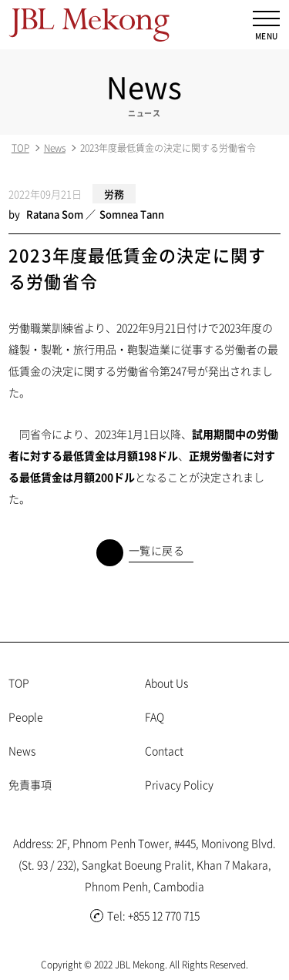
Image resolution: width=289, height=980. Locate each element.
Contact (164, 750)
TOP (20, 148)
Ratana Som (55, 214)
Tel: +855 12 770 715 (145, 915)
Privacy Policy (179, 784)
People (26, 717)
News (55, 148)
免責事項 (30, 784)
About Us (166, 683)
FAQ (155, 717)
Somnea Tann (132, 214)
